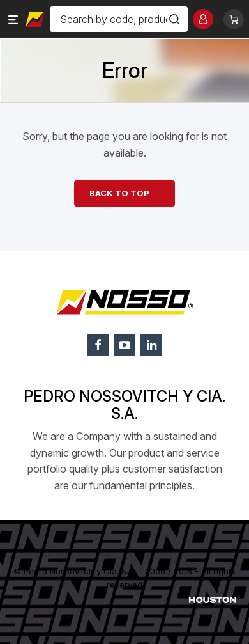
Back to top (119, 193)
